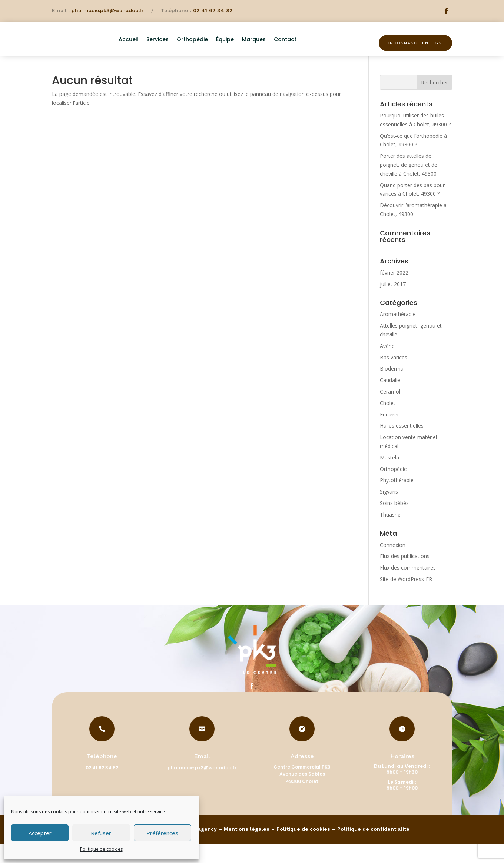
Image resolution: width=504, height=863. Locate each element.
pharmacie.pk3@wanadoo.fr (108, 10)
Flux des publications (405, 576)
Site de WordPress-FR (406, 598)
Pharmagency (199, 848)
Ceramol (390, 411)
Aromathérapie (398, 334)
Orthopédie (215, 47)
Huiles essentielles (402, 445)
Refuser (101, 833)
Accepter (40, 833)
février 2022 (394, 292)
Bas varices (394, 377)
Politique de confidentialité (373, 848)
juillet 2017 (393, 303)
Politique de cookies (101, 849)
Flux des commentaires (408, 587)
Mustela (389, 477)
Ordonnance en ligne (415, 43)
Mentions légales (247, 848)
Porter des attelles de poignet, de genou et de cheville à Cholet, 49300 (409, 184)
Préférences (162, 833)
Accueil (151, 47)
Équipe (247, 47)
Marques (276, 47)
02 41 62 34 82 (213, 10)
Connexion (393, 564)
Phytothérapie (397, 500)
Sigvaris (389, 511)
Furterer (389, 434)
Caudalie (390, 399)
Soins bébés (394, 522)
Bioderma (392, 388)
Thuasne (390, 534)
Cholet (388, 422)
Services (180, 47)
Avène (387, 365)
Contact (307, 47)
